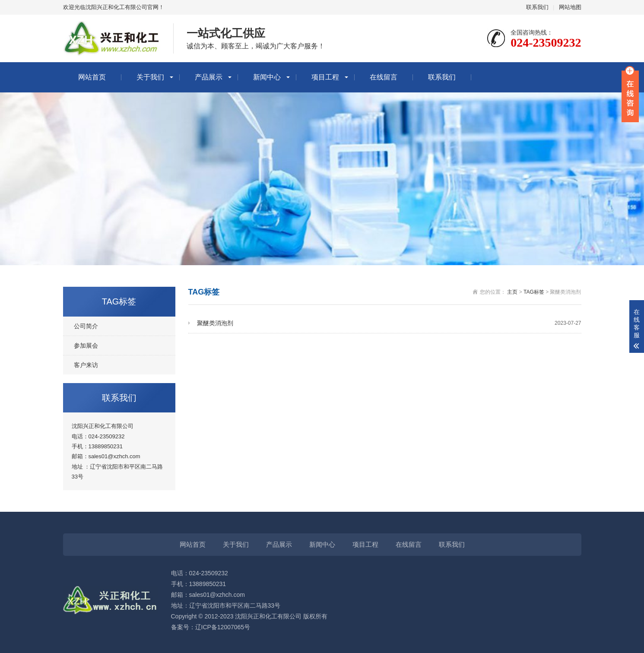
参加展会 (86, 346)
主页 (512, 292)
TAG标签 (534, 292)
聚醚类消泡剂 (389, 323)
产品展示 (209, 77)
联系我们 (537, 7)
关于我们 (150, 77)
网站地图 (570, 7)
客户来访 (86, 365)
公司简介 (86, 326)
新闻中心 (267, 77)
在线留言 (384, 77)
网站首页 (92, 77)
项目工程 (325, 77)
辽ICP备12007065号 (223, 627)
